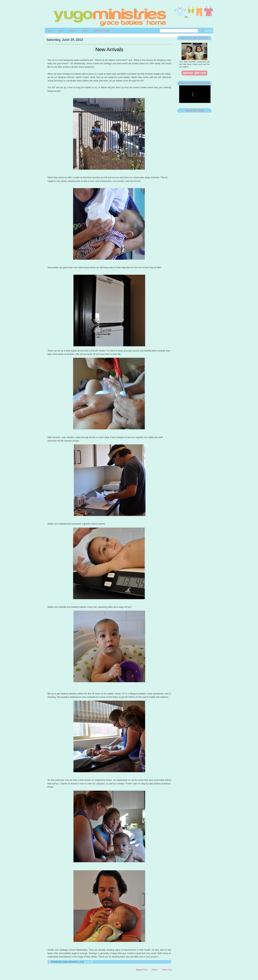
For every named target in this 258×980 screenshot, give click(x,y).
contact (85, 31)
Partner (72, 31)
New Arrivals (109, 49)
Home (50, 31)
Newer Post (142, 970)
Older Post (167, 970)
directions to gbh (101, 31)
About (61, 31)
